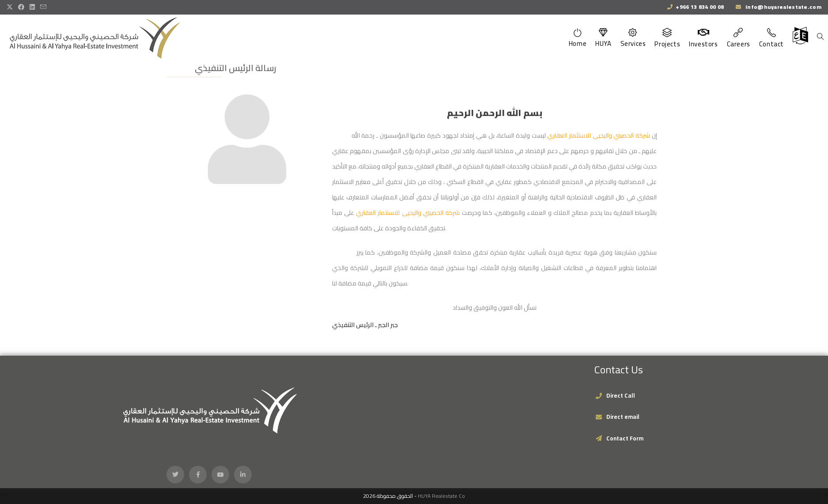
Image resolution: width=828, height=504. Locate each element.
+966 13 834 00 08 (700, 7)
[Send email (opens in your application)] (43, 7)
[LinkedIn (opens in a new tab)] (32, 7)
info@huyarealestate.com (783, 7)
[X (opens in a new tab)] (11, 7)
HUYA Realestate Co (441, 496)
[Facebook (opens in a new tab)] (21, 7)
